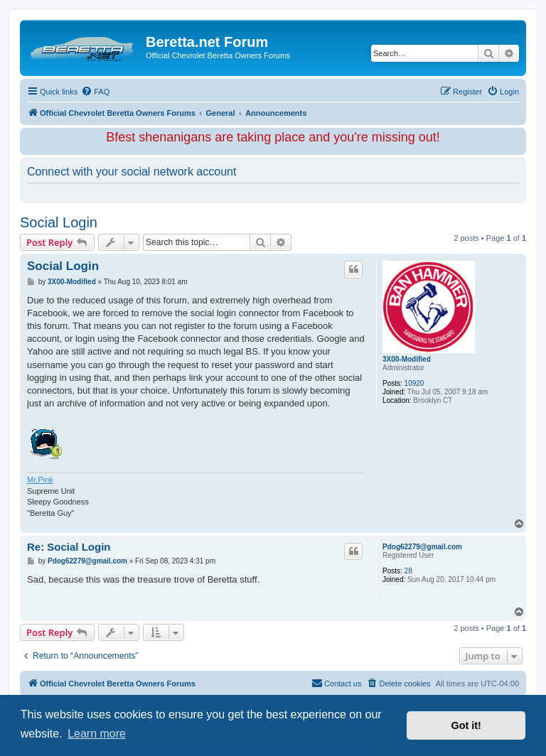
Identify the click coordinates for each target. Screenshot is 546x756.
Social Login (59, 222)
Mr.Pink (40, 480)
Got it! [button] (466, 725)
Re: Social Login (69, 547)
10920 (414, 383)
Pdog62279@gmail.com (422, 547)
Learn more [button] (97, 734)
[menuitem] (95, 92)
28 (408, 571)
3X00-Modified (407, 359)
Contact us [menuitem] (337, 683)
